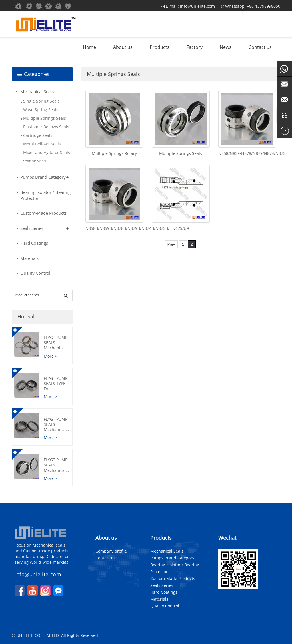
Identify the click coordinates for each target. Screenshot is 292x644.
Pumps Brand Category (43, 177)
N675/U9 (181, 228)
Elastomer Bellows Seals (46, 127)
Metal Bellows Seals (42, 144)
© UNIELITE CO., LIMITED (35, 635)
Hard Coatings (34, 243)
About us (123, 47)
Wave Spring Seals (41, 110)
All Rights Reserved (80, 635)
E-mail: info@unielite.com (188, 6)
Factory (195, 47)
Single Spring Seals (41, 101)
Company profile (111, 551)
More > (50, 356)
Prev (171, 244)
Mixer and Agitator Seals (47, 152)
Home (89, 47)
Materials (29, 258)
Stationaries (35, 161)
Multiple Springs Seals (181, 153)
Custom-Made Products (43, 213)
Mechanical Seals (37, 91)
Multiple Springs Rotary (114, 153)
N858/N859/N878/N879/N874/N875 (252, 153)
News (226, 47)
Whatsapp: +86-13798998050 (250, 6)
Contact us (260, 47)
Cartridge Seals (38, 135)
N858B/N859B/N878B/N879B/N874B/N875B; (127, 228)
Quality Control (35, 273)
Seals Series (32, 228)
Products (160, 47)
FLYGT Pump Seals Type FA (56, 386)
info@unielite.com (38, 574)
